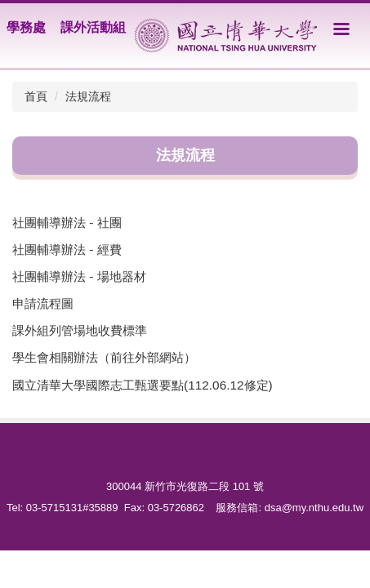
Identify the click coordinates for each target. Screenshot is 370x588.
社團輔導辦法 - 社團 (67, 223)
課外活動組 (93, 27)
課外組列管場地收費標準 (80, 330)
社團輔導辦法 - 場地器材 (79, 276)
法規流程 (88, 96)
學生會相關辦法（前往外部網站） (104, 357)
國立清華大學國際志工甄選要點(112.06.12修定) (143, 385)
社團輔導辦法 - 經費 (67, 249)
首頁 (36, 96)
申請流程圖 (43, 303)
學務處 (26, 27)
